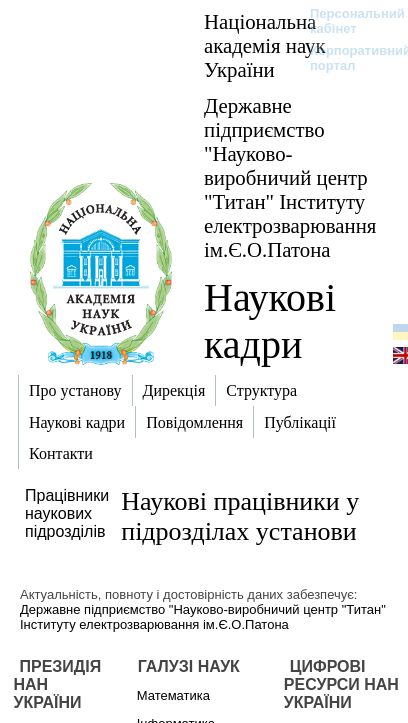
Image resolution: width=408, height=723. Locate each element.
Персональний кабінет (347, 21)
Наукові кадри (270, 321)
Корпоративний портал (347, 58)
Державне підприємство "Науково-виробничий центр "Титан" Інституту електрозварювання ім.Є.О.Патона (290, 177)
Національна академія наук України (265, 45)
